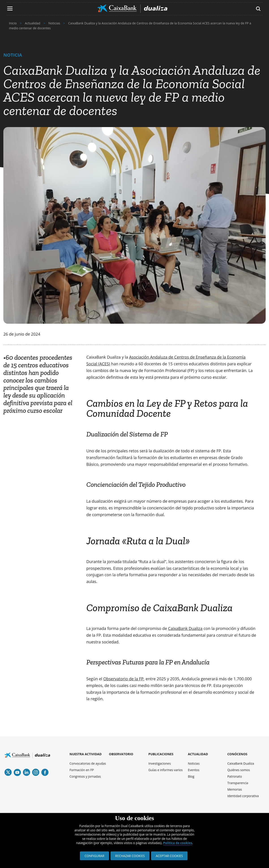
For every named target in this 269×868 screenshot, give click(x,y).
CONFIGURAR (94, 856)
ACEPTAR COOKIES (169, 856)
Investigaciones (160, 763)
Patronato (235, 776)
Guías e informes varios (165, 770)
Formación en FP (82, 770)
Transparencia (238, 783)
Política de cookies (178, 843)
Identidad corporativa (243, 796)
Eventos (193, 770)
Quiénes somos (239, 770)
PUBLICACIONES (161, 754)
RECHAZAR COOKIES (130, 856)
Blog (191, 776)
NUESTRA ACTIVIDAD (86, 754)
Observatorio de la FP (123, 679)
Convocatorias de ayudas (88, 763)
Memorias (235, 789)
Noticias (194, 763)
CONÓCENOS (237, 754)
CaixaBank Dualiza (185, 628)
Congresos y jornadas (85, 776)
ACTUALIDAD (198, 754)
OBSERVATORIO (121, 754)
